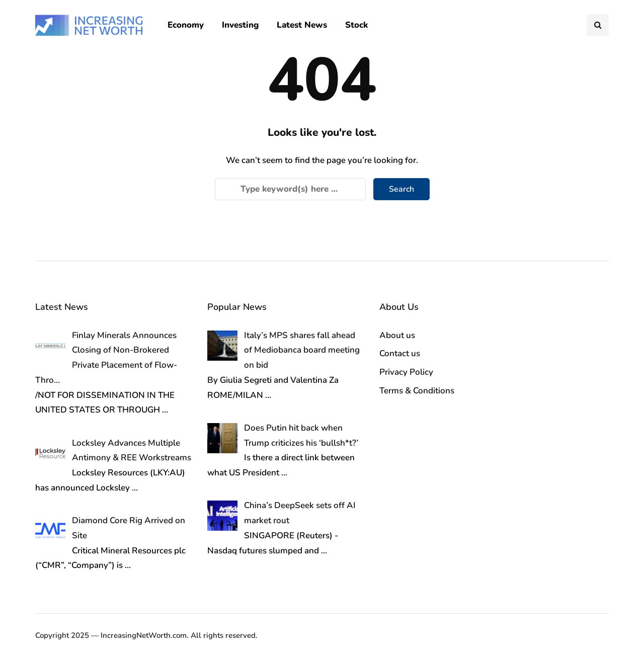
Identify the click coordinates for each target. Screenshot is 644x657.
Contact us (400, 353)
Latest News (302, 25)
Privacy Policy (406, 372)
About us (397, 335)
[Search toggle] (598, 25)
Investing (240, 25)
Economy (186, 25)
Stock (356, 25)
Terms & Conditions (417, 391)
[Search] (290, 189)
